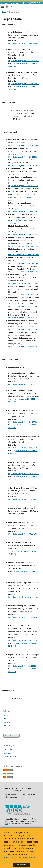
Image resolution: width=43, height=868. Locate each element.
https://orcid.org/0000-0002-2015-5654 (24, 255)
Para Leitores (8, 750)
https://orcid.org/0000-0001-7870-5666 (23, 295)
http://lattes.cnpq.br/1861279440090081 (24, 212)
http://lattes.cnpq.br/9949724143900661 (24, 84)
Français (7, 722)
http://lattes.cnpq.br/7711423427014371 (24, 385)
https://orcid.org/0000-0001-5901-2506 (23, 166)
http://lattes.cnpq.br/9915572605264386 (24, 499)
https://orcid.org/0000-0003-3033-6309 (23, 329)
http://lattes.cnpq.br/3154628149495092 (24, 474)
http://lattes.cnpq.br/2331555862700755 (24, 617)
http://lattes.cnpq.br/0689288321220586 (24, 666)
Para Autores (8, 753)
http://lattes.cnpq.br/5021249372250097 (24, 44)
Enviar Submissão (12, 736)
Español (6, 719)
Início (4, 12)
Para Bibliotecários (10, 756)
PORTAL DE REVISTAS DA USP (12, 3)
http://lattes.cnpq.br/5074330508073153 (24, 640)
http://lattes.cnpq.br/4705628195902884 (24, 157)
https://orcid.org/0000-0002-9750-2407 (23, 306)
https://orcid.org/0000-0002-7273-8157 (23, 246)
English (6, 715)
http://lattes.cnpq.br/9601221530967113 (24, 448)
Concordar (21, 865)
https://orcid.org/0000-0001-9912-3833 (23, 272)
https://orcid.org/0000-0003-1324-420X (23, 263)
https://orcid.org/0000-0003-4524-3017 (23, 318)
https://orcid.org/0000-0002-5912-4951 (23, 347)
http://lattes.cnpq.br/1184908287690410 (24, 534)
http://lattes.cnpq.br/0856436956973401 (24, 597)
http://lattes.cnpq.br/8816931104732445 (24, 422)
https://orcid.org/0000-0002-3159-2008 (23, 145)
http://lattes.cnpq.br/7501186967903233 (24, 235)
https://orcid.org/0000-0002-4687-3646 (23, 186)
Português (7, 725)
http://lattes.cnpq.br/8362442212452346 (24, 61)
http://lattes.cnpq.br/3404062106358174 (24, 283)
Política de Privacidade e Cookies (20, 857)
